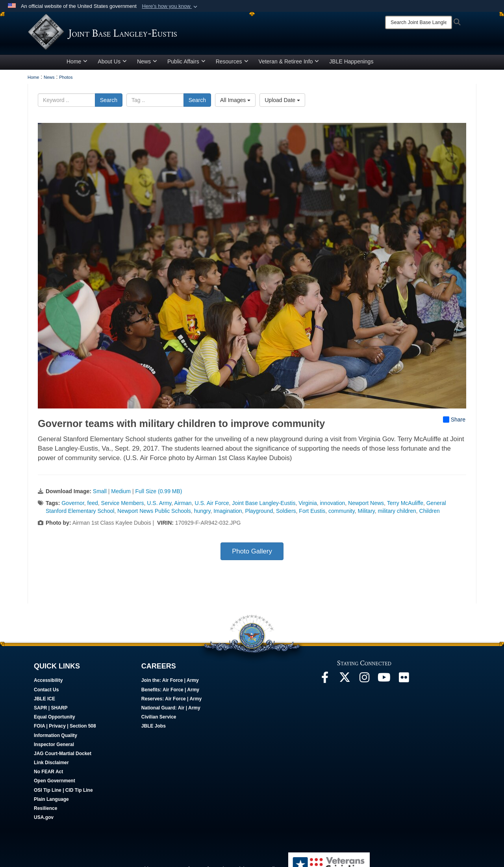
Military (366, 514)
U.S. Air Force (212, 506)
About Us (112, 64)
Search (109, 103)
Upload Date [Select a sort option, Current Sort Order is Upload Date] (282, 103)
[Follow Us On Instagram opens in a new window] (364, 682)
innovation (332, 506)
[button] (170, 6)
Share (454, 422)
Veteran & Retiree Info (289, 64)
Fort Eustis (312, 514)
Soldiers (286, 514)
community (342, 514)
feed (93, 506)
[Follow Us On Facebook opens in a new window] (325, 682)
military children (397, 514)
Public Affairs (186, 64)
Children (430, 514)
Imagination (228, 514)
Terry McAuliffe (405, 506)
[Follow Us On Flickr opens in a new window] (404, 682)
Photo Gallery (252, 554)
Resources (232, 64)
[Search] (419, 22)
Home (77, 64)
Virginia (308, 506)
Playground (259, 514)
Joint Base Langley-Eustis (264, 506)
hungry (202, 514)
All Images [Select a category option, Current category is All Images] (235, 103)
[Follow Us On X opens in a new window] (345, 682)
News (147, 64)
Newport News (366, 506)
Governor (73, 506)
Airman (183, 506)
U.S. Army (159, 506)
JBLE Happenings (351, 64)
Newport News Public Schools (154, 514)
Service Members (123, 506)
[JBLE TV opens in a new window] (384, 682)
